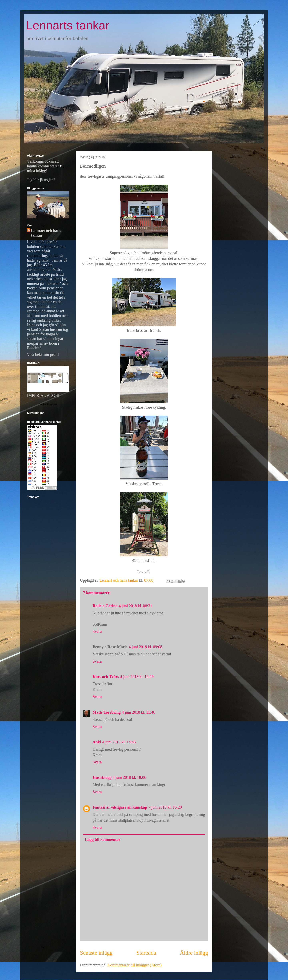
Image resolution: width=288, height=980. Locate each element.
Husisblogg (102, 777)
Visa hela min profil (43, 354)
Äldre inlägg (194, 953)
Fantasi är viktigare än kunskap (120, 807)
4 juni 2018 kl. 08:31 (135, 606)
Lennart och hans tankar (46, 233)
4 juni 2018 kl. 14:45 (119, 742)
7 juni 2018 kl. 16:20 (165, 807)
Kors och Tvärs (106, 677)
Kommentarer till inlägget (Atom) (135, 965)
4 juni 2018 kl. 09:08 (145, 647)
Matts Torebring (107, 712)
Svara (97, 631)
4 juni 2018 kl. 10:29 (137, 677)
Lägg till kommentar (103, 839)
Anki (97, 742)
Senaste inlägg (96, 953)
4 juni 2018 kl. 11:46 (138, 712)
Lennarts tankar (68, 25)
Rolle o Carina (105, 606)
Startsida (146, 953)
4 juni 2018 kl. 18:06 (129, 777)
